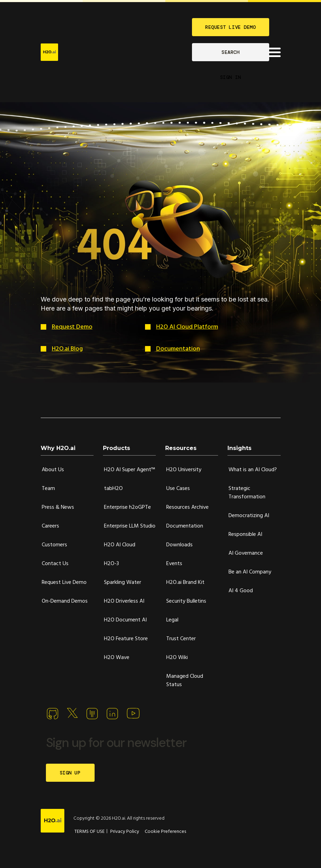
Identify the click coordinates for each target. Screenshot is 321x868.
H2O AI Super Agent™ (130, 470)
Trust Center (181, 639)
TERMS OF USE (90, 832)
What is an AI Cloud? (253, 470)
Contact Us (55, 564)
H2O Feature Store (126, 639)
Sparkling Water (123, 582)
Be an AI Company (250, 572)
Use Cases (178, 489)
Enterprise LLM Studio (130, 526)
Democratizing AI (249, 516)
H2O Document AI (125, 620)
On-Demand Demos (65, 601)
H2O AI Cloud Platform (187, 327)
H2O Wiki (177, 658)
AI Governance (246, 553)
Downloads (179, 545)
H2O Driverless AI (124, 601)
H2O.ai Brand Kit (185, 582)
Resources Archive (187, 507)
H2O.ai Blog (67, 349)
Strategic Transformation (247, 493)
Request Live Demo (64, 582)
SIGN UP (70, 773)
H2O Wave (117, 658)
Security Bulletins (186, 601)
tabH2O (113, 489)
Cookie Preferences (165, 832)
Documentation (178, 349)
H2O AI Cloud (120, 545)
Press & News (58, 507)
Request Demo (72, 327)
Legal (172, 620)
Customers (54, 545)
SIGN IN (231, 77)
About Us (53, 470)
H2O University (184, 470)
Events (174, 564)
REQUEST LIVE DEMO (231, 27)
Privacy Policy (125, 832)
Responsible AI (245, 535)
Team (48, 489)
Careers (50, 526)
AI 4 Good (241, 591)
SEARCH (230, 52)
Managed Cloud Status (185, 681)
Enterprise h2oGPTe (127, 507)
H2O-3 (111, 564)
